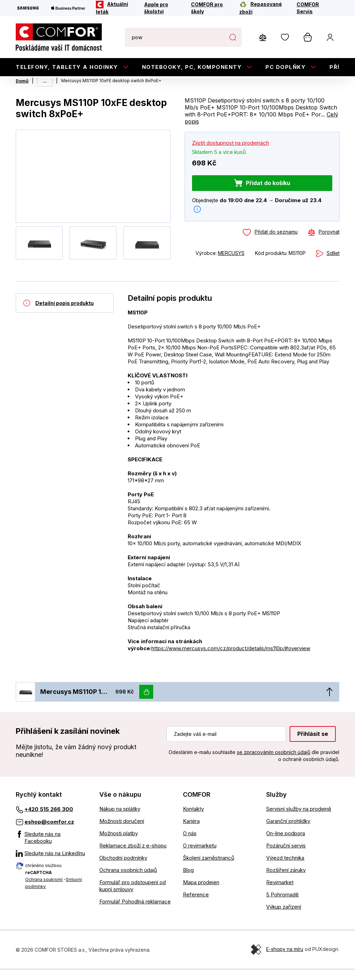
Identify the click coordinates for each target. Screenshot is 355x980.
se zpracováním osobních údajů (274, 763)
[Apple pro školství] (163, 8)
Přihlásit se (313, 744)
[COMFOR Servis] (313, 8)
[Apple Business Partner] (68, 8)
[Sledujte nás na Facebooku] (52, 848)
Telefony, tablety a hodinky (67, 67)
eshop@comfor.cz (49, 832)
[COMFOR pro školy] (210, 8)
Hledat (233, 37)
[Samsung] (28, 8)
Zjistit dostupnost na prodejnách (230, 153)
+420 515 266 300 (49, 819)
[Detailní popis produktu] (65, 313)
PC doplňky (286, 67)
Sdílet (333, 264)
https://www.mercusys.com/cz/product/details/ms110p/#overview (231, 659)
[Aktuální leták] (115, 8)
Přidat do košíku (268, 193)
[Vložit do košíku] (146, 702)
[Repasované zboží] (263, 8)
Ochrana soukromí (44, 890)
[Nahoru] (329, 702)
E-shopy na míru (285, 960)
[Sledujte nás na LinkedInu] (52, 864)
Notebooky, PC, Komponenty (192, 67)
